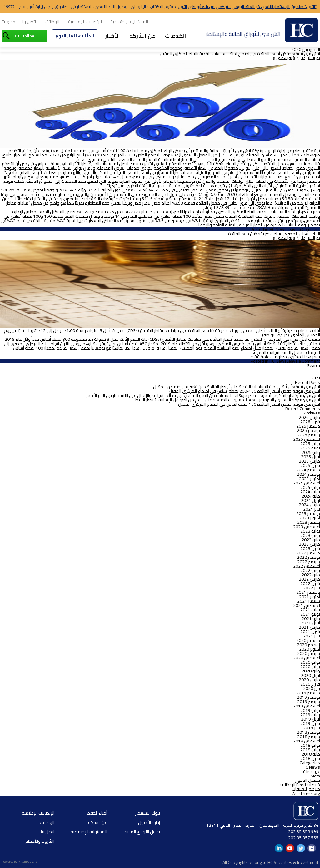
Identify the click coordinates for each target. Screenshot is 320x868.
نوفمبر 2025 (308, 430)
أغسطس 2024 (307, 483)
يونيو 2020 (310, 667)
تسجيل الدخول (307, 780)
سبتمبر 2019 (309, 702)
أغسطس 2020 (307, 658)
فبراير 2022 (310, 583)
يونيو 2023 (310, 535)
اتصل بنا (29, 22)
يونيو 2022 (310, 570)
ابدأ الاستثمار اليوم (75, 36)
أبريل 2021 (310, 623)
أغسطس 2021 (307, 605)
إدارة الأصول (149, 822)
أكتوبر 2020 (310, 649)
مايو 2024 (311, 496)
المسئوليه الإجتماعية (129, 22)
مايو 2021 (311, 618)
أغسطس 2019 (307, 706)
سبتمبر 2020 (309, 653)
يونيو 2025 (310, 448)
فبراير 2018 (310, 758)
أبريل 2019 (310, 719)
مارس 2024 (309, 505)
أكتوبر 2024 (310, 479)
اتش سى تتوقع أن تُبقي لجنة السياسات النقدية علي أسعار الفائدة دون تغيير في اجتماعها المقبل (237, 387)
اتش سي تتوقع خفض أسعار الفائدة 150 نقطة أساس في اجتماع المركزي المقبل (249, 404)
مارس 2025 (309, 461)
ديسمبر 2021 (308, 592)
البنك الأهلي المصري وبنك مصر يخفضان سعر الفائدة (274, 234)
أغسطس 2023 (307, 527)
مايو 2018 (311, 754)
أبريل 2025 (310, 457)
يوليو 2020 (310, 662)
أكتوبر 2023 (310, 518)
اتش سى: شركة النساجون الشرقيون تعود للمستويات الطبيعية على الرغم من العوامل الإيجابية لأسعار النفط (228, 400)
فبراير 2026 (310, 422)
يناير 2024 (312, 509)
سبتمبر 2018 (309, 737)
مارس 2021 (309, 627)
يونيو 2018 (310, 750)
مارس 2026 (309, 417)
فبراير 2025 (310, 465)
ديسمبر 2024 (308, 470)
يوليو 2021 (310, 610)
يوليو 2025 (310, 444)
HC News (278, 229)
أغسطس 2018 (307, 741)
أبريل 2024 (310, 500)
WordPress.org (306, 793)
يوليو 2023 (310, 531)
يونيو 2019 (310, 715)
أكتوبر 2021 (310, 597)
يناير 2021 (312, 636)
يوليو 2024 (310, 487)
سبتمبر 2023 (309, 522)
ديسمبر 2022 (308, 553)
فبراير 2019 (310, 723)
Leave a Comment (303, 229)
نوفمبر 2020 (308, 645)
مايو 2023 (311, 540)
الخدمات (175, 36)
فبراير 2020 (310, 684)
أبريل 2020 (310, 675)
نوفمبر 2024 (308, 474)
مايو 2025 (311, 452)
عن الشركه (143, 36)
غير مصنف (311, 771)
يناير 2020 (312, 688)
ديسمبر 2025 (308, 426)
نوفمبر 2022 (308, 557)
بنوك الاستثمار (148, 813)
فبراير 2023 (310, 548)
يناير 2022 (312, 588)
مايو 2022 (311, 575)
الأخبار (113, 36)
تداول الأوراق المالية (142, 832)
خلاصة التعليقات (306, 789)
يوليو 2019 (310, 710)
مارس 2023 (309, 544)
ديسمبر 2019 (308, 693)
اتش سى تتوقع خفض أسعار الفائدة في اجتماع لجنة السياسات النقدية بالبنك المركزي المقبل (240, 54)
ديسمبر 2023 (308, 513)
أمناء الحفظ (97, 813)
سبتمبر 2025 (309, 435)
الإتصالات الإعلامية (85, 22)
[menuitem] (9, 22)
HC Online (25, 36)
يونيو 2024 (310, 492)
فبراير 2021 (310, 632)
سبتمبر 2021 (309, 601)
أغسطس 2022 (307, 566)
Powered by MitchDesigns (20, 862)
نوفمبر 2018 (308, 732)
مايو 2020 (311, 671)
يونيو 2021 (310, 614)
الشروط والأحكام (40, 841)
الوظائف (52, 22)
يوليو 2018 (310, 745)
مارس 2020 (309, 680)
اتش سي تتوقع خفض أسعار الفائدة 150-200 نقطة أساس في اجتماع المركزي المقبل (244, 391)
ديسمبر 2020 (308, 640)
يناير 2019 (312, 728)
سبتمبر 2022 (309, 562)
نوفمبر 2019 (308, 697)
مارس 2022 (309, 579)
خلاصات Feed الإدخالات (300, 785)
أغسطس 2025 (307, 439)
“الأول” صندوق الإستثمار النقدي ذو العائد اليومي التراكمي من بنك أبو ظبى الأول (247, 7)
